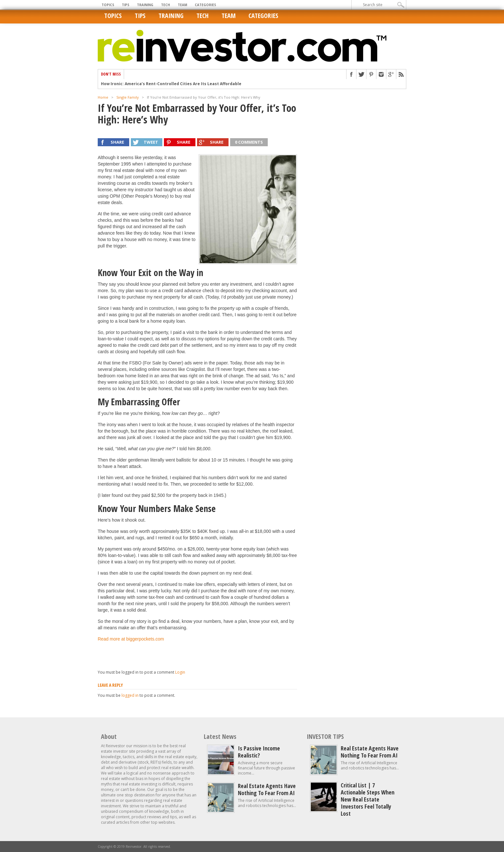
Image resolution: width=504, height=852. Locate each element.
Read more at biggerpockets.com (131, 639)
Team (182, 5)
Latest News (220, 736)
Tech (166, 5)
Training (145, 5)
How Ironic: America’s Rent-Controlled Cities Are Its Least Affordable (171, 84)
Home (103, 97)
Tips (126, 5)
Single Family (128, 97)
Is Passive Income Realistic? (259, 752)
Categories (205, 5)
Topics (108, 5)
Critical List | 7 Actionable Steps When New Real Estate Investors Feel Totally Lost (368, 799)
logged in (130, 695)
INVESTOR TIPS (325, 736)
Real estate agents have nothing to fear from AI (267, 789)
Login (180, 672)
